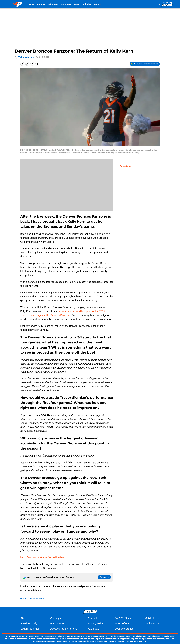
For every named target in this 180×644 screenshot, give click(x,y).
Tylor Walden (26, 57)
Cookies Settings (124, 629)
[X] (159, 4)
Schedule (53, 4)
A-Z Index (93, 629)
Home (23, 598)
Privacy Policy (96, 623)
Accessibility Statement (64, 629)
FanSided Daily (29, 623)
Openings (56, 618)
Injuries (87, 4)
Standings (66, 4)
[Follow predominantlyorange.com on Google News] (104, 577)
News (31, 4)
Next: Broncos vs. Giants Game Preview (42, 557)
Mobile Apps (152, 618)
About (24, 618)
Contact (92, 618)
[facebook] (154, 4)
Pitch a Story (57, 623)
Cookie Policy (152, 623)
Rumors (41, 4)
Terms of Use (122, 623)
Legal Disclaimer (30, 629)
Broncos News (37, 598)
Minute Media (18, 636)
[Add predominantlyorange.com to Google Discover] (145, 64)
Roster (77, 4)
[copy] (37, 64)
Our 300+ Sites (123, 618)
